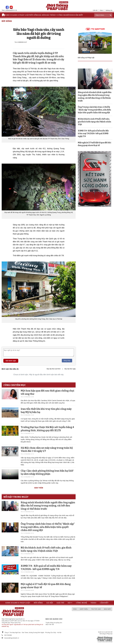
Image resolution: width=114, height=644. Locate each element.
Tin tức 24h (96, 609)
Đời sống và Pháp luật (86, 58)
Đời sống (34, 15)
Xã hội (42, 15)
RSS (75, 609)
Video (72, 15)
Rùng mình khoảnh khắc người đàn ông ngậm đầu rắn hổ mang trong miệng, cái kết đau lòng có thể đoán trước (48, 506)
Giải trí (49, 15)
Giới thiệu (84, 609)
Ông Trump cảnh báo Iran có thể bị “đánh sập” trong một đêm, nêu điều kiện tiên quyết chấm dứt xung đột (48, 527)
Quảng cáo (109, 10)
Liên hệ (95, 10)
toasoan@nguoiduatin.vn (12, 638)
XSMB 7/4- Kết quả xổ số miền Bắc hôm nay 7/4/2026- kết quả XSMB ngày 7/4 (46, 567)
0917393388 (8, 635)
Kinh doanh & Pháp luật (17, 15)
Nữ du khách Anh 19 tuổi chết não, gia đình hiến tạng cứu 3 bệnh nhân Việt (46, 549)
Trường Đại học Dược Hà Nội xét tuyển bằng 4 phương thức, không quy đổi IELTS (47, 429)
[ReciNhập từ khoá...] (103, 15)
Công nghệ (63, 15)
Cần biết (79, 15)
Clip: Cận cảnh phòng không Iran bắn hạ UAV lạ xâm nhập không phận (47, 472)
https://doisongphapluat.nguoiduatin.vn (13, 619)
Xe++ (55, 15)
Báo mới (107, 609)
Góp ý (101, 10)
